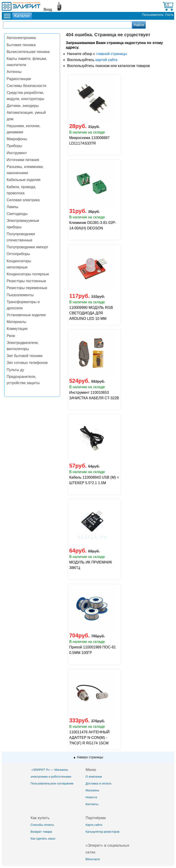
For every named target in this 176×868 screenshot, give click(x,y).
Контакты (92, 804)
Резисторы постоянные (26, 281)
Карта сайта (94, 825)
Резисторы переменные (27, 288)
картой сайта (106, 60)
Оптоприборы (18, 254)
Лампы (12, 207)
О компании (94, 777)
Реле (11, 336)
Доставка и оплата (98, 783)
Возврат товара (41, 832)
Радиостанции (19, 79)
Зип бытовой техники (25, 356)
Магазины (92, 790)
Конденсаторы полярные (28, 274)
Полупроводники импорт (27, 247)
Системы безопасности (26, 86)
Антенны (14, 72)
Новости (91, 797)
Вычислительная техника (28, 52)
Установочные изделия (26, 315)
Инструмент (17, 153)
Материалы (16, 322)
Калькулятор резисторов (102, 832)
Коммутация (17, 329)
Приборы (14, 146)
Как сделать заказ (43, 839)
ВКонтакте (93, 859)
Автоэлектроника (21, 38)
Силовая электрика (23, 200)
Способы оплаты (42, 825)
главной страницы (111, 54)
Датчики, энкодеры (23, 106)
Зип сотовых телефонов (27, 363)
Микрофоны (17, 139)
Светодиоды (17, 214)
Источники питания (23, 160)
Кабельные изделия (23, 180)
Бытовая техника (21, 45)
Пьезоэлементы (20, 295)
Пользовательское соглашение (52, 783)
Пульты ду (15, 370)
